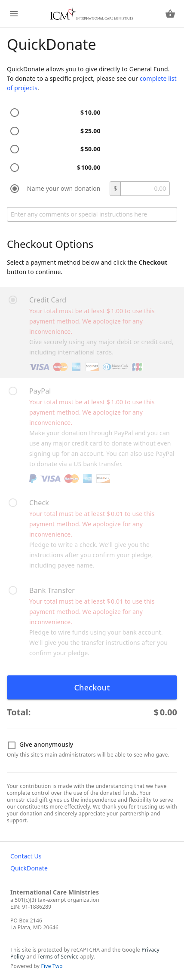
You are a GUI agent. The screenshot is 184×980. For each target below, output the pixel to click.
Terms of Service (58, 957)
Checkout (92, 687)
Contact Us (26, 856)
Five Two (52, 966)
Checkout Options (50, 244)
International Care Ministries (55, 892)
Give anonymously (40, 745)
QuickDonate (29, 868)
